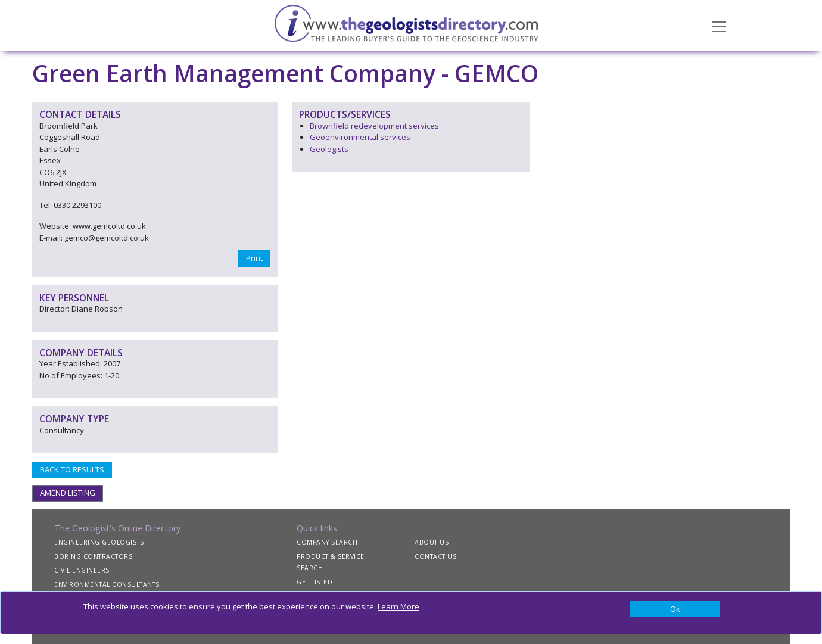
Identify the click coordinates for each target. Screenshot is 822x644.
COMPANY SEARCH (327, 542)
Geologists (329, 149)
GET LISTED (315, 582)
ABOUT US (432, 542)
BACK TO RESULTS (72, 469)
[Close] (675, 609)
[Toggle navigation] (719, 26)
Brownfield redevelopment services (374, 126)
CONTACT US (435, 556)
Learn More (398, 606)
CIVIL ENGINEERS (82, 570)
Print (254, 258)
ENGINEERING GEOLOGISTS (99, 542)
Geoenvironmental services (360, 137)
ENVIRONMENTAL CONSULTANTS (107, 584)
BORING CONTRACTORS (93, 556)
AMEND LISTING (68, 493)
